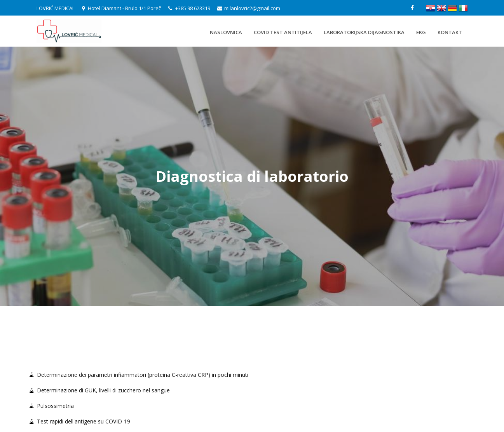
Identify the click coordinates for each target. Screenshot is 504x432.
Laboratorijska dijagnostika (364, 32)
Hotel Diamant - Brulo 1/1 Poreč (121, 8)
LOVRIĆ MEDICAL (56, 8)
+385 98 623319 (190, 8)
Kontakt (450, 32)
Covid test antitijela (283, 32)
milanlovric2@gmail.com (249, 8)
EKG (421, 32)
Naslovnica (226, 32)
